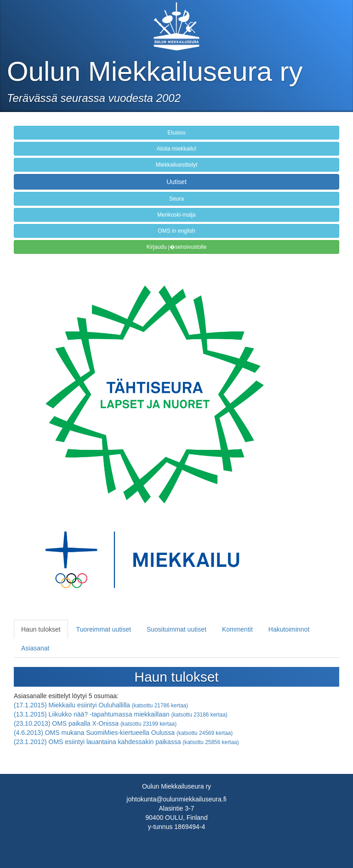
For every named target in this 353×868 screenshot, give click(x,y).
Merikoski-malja (176, 215)
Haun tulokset (41, 629)
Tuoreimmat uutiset (104, 629)
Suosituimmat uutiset (176, 629)
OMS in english (176, 231)
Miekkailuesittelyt (177, 165)
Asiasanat (35, 648)
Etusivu (176, 133)
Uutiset (176, 182)
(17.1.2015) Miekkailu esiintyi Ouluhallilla (101, 705)
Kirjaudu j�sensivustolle (177, 247)
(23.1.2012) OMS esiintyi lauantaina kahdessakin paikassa (126, 742)
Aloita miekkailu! (177, 149)
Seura (176, 199)
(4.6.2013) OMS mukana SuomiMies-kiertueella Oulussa (123, 733)
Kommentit (237, 629)
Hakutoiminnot (289, 629)
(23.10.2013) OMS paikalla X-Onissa (95, 723)
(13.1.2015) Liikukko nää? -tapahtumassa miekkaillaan (121, 714)
